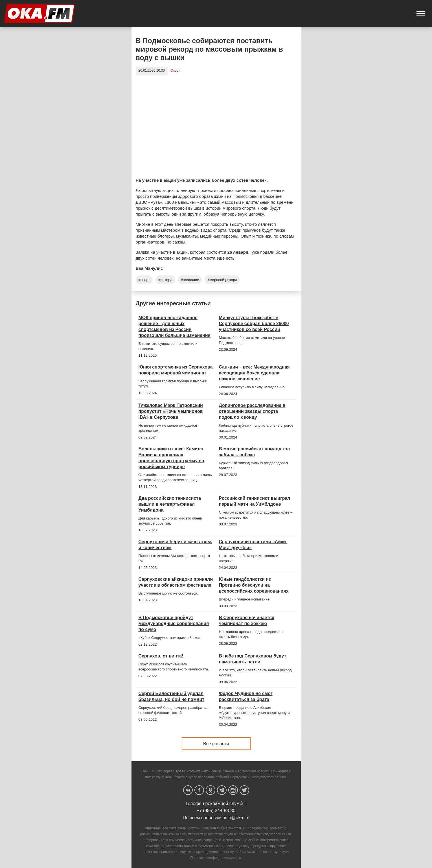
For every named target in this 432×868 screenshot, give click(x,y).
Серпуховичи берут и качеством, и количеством (175, 545)
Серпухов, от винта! (161, 656)
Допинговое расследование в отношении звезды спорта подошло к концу (252, 411)
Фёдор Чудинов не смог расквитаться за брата (246, 696)
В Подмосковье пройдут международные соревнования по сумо (174, 623)
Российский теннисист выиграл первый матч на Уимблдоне (255, 501)
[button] (421, 14)
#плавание (190, 280)
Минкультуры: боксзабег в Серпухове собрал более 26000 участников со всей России (254, 324)
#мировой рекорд (222, 280)
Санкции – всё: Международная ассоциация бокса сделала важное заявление (254, 373)
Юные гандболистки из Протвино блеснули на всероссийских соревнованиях (254, 585)
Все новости (216, 744)
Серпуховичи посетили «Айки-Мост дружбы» (253, 545)
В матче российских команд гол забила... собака (255, 452)
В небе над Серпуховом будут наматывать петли (253, 659)
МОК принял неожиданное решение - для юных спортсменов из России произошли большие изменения (175, 326)
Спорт (175, 71)
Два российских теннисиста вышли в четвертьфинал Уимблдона (170, 504)
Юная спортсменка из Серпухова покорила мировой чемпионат (176, 370)
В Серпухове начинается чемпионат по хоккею (247, 621)
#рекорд (165, 280)
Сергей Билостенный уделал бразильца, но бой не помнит (172, 696)
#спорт (144, 280)
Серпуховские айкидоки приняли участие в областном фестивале (176, 582)
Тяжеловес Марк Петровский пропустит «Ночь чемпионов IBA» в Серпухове (171, 411)
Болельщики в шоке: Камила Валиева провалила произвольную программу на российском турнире (171, 458)
